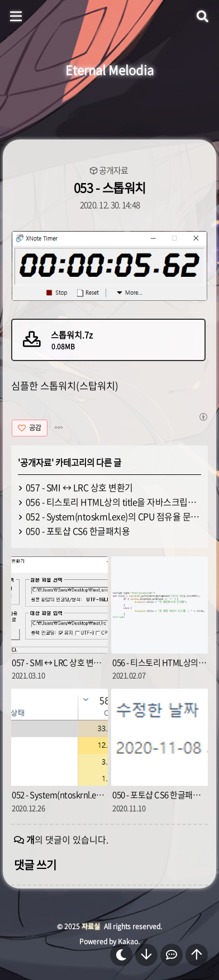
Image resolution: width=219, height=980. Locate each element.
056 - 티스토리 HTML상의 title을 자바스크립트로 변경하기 (114, 502)
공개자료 (113, 170)
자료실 (91, 926)
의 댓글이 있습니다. (67, 839)
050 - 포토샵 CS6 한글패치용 (78, 531)
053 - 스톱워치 (110, 187)
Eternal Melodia (109, 69)
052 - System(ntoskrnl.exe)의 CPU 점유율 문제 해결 (114, 516)
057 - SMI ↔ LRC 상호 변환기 (79, 487)
